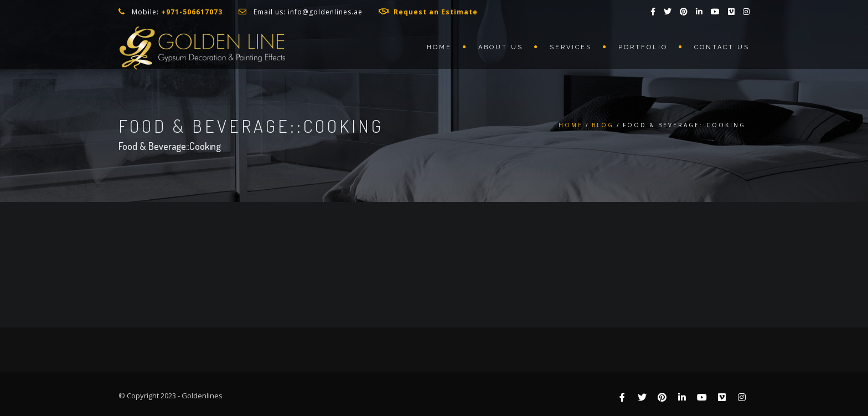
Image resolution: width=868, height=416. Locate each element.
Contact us (722, 47)
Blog (603, 125)
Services (571, 47)
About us (501, 47)
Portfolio (643, 47)
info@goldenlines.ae (325, 12)
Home (439, 47)
